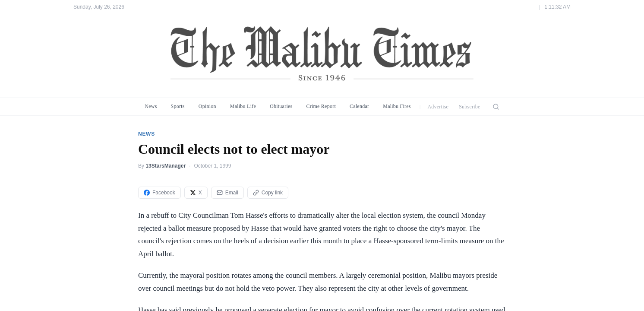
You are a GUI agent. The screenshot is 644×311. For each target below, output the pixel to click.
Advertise (438, 107)
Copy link (268, 193)
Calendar (359, 106)
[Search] (496, 107)
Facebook (159, 193)
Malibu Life (243, 106)
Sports (178, 106)
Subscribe (470, 107)
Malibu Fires (397, 106)
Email (227, 193)
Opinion (207, 106)
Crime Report (321, 106)
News (151, 106)
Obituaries (281, 106)
